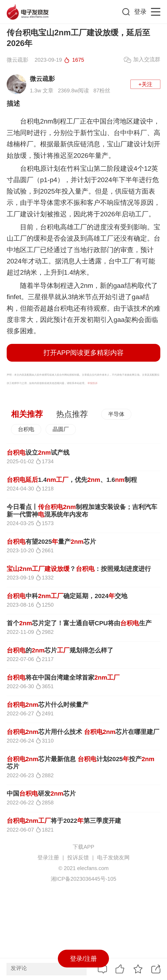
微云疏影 (42, 79)
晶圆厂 (61, 429)
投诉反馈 (78, 857)
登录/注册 (83, 959)
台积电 (26, 429)
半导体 (116, 414)
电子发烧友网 (113, 857)
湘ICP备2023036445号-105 (83, 879)
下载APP (83, 847)
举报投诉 (92, 383)
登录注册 (48, 857)
